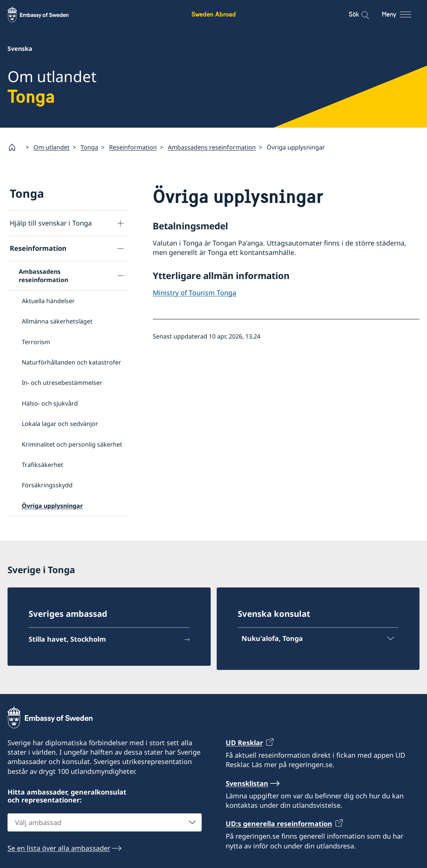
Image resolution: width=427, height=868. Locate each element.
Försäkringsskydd (47, 485)
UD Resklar (244, 743)
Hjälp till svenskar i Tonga (51, 223)
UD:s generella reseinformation (279, 824)
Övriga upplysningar (52, 505)
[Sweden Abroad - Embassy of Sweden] (45, 14)
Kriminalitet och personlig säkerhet (72, 444)
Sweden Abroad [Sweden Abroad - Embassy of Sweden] (214, 14)
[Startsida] (15, 147)
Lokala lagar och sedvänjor (60, 424)
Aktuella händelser (48, 301)
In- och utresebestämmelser (62, 383)
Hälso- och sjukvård (50, 403)
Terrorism (36, 342)
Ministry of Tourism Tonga (195, 292)
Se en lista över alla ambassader (59, 848)
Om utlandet (52, 147)
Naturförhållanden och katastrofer (71, 362)
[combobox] (105, 822)
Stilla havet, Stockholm (67, 639)
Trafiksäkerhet (43, 465)
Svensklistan (247, 783)
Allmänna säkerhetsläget (57, 321)
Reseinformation (133, 147)
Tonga (89, 147)
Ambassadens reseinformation (212, 147)
